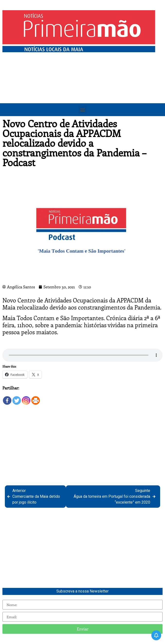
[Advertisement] (82, 91)
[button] (82, 110)
